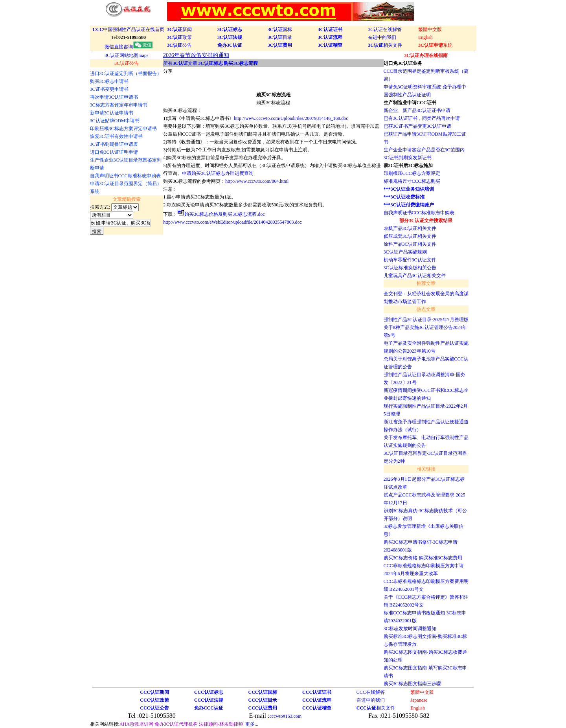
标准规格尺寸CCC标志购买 (412, 181)
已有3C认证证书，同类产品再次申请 (422, 118)
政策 (179, 37)
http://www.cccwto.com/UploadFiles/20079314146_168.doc (291, 118)
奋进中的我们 (382, 37)
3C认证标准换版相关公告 (410, 268)
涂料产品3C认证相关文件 (410, 244)
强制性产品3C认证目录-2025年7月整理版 (426, 320)
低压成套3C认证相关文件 (410, 236)
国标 (280, 29)
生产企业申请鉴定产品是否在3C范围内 (424, 150)
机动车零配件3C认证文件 (410, 260)
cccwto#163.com (285, 716)
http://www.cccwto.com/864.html (257, 181)
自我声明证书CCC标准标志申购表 (419, 213)
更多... (252, 724)
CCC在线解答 (371, 692)
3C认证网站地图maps (126, 55)
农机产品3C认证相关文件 (410, 228)
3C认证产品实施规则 (405, 252)
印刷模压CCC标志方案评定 (412, 173)
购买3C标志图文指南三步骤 (412, 684)
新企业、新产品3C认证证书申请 (417, 110)
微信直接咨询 (129, 47)
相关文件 (385, 45)
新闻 (179, 29)
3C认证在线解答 (385, 29)
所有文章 (180, 63)
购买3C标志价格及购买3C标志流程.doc (224, 214)
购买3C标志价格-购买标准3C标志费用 (423, 558)
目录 (280, 37)
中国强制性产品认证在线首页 (129, 29)
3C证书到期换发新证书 (408, 158)
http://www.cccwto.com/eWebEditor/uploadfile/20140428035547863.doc (232, 222)
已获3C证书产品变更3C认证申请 (417, 126)
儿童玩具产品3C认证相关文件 (415, 276)
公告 (179, 45)
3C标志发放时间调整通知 (410, 629)
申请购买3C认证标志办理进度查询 (218, 173)
